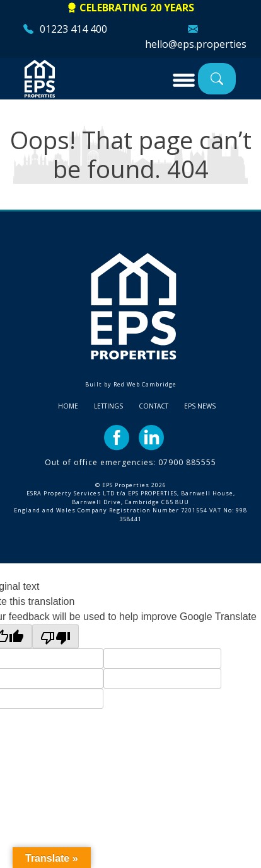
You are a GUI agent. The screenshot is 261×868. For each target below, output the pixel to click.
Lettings (108, 406)
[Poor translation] (55, 636)
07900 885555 (187, 462)
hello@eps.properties (196, 44)
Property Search (217, 78)
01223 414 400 (73, 29)
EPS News (200, 406)
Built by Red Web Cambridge (131, 384)
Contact (154, 406)
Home (68, 406)
